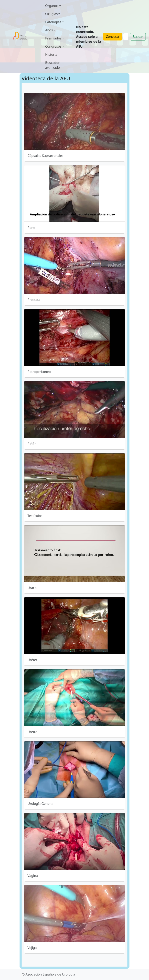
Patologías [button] (53, 22)
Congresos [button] (53, 46)
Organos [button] (52, 6)
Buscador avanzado (53, 65)
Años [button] (49, 30)
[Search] (126, 37)
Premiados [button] (53, 38)
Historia (51, 55)
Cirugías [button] (51, 14)
